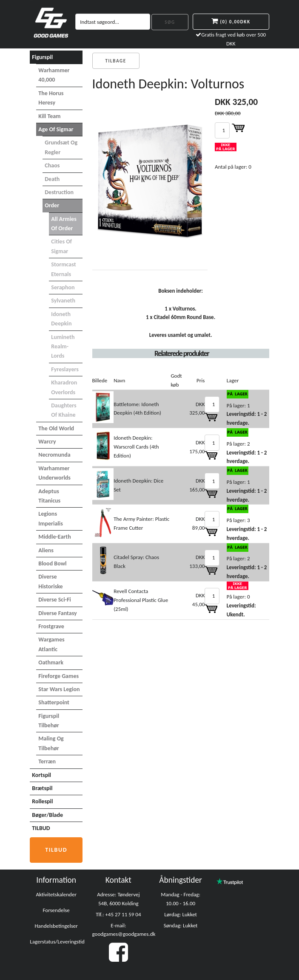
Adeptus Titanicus (49, 496)
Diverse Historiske (50, 581)
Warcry (47, 442)
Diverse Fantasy (57, 613)
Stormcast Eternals (63, 269)
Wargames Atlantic (51, 644)
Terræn (47, 761)
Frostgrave (51, 626)
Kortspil (41, 775)
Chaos (52, 165)
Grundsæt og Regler (61, 147)
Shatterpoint (54, 702)
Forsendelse (56, 910)
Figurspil (42, 57)
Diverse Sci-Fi (54, 600)
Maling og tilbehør (51, 743)
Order (52, 205)
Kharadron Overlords (64, 387)
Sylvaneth (63, 301)
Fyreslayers (65, 369)
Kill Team (49, 116)
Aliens (46, 550)
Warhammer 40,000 (54, 75)
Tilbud (56, 850)
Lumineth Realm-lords (63, 347)
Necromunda (54, 455)
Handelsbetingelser (56, 926)
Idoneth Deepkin (61, 319)
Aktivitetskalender (56, 894)
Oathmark (51, 662)
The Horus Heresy (51, 98)
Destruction (59, 192)
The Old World (56, 428)
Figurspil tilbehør (49, 721)
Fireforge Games (58, 676)
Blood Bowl (52, 563)
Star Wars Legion (59, 689)
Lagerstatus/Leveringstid (57, 942)
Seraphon (63, 287)
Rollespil (42, 801)
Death (52, 179)
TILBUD (41, 828)
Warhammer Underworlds (54, 473)
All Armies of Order (64, 224)
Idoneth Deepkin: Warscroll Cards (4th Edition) (136, 447)
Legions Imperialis (50, 518)
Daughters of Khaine (64, 410)
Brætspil (42, 788)
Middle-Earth (54, 537)
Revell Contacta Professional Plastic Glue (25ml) (141, 600)
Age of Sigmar (56, 129)
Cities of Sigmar (61, 246)
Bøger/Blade (47, 815)
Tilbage (116, 61)
